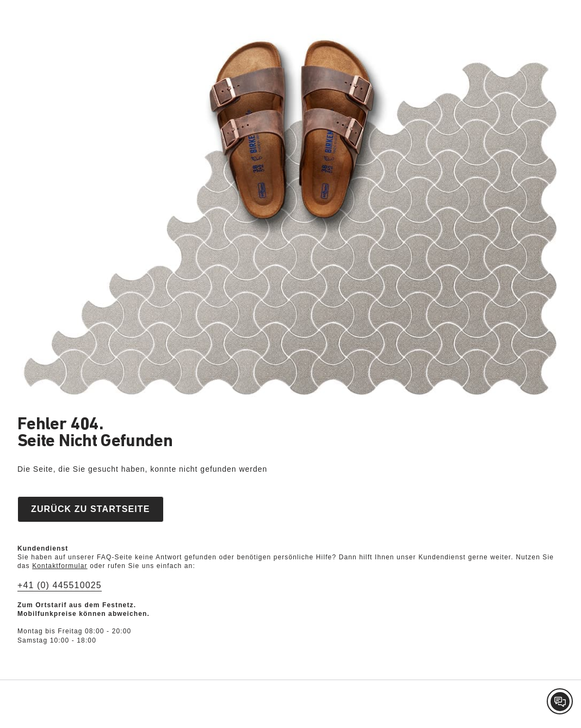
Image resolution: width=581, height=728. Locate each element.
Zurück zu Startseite (91, 509)
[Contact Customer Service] (560, 701)
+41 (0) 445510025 (60, 585)
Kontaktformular (60, 566)
